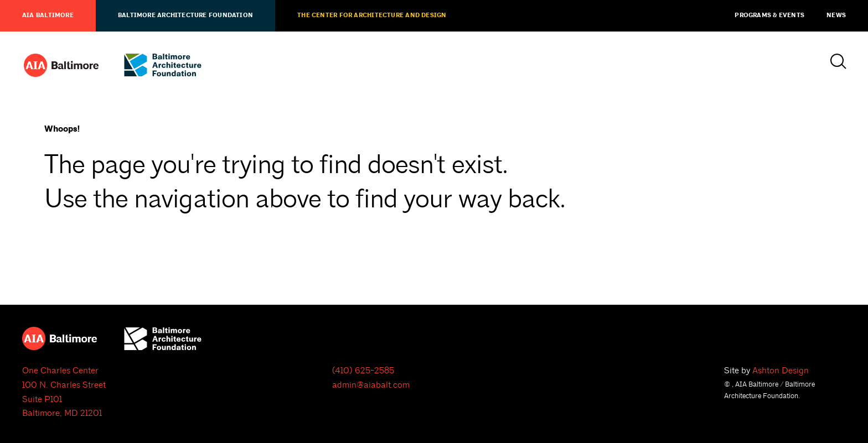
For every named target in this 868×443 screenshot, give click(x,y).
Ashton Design (781, 371)
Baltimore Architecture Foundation (185, 15)
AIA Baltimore (48, 15)
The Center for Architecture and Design (372, 15)
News (836, 15)
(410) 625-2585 (363, 371)
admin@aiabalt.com (371, 385)
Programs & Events (769, 15)
